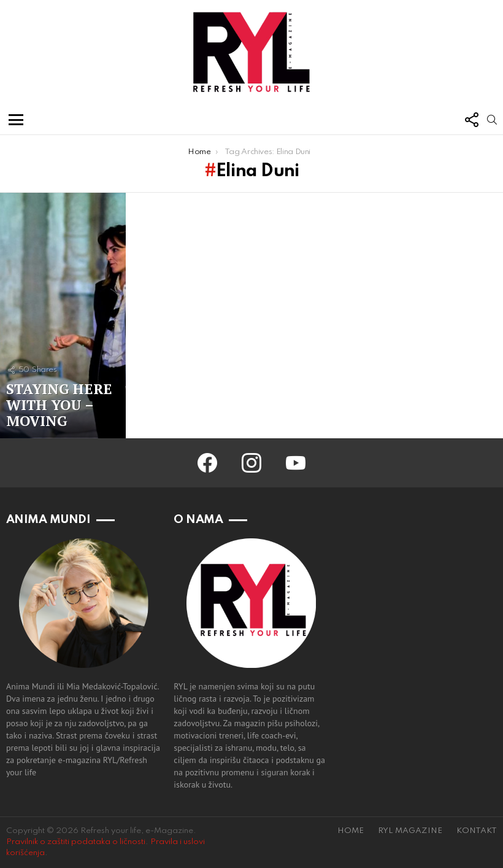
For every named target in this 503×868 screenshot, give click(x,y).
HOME (351, 831)
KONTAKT (477, 831)
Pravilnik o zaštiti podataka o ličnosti (76, 842)
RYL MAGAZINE (410, 831)
